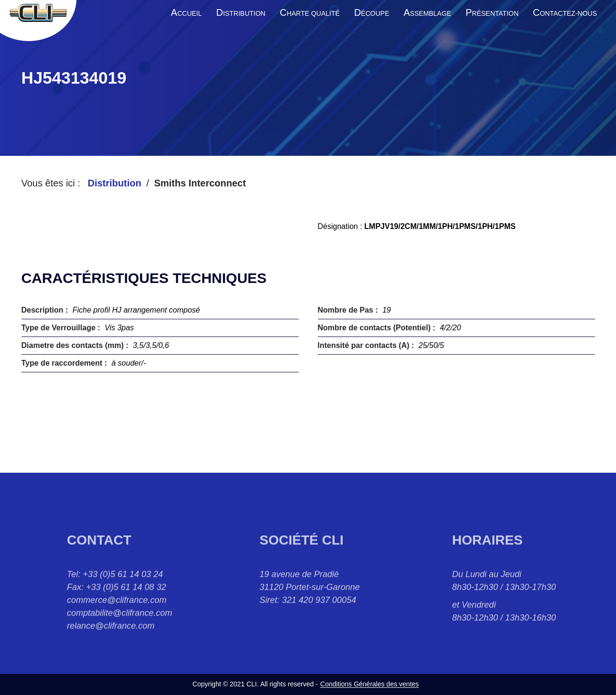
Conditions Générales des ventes (369, 684)
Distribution (114, 183)
